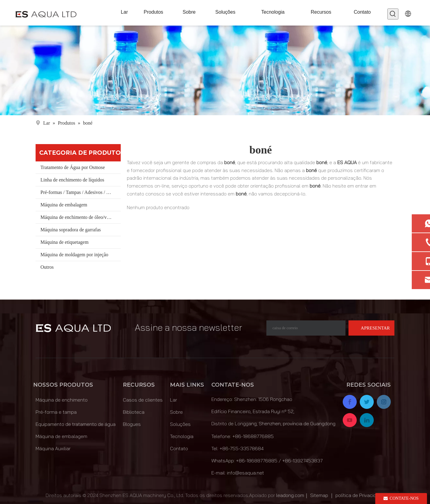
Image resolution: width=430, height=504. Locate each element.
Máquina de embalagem (64, 205)
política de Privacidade (360, 495)
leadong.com (290, 495)
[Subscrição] (371, 328)
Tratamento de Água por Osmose (73, 167)
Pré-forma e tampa (56, 412)
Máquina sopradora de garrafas (71, 230)
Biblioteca (134, 412)
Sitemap (319, 495)
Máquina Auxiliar (53, 448)
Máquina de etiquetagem (64, 242)
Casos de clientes (143, 400)
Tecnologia (182, 436)
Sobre (176, 412)
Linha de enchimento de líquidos (72, 180)
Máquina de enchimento (62, 400)
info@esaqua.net (245, 473)
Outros (47, 267)
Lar (173, 400)
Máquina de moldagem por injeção (74, 255)
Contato (179, 448)
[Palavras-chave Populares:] (393, 14)
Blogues (132, 424)
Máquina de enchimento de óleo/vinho (78, 217)
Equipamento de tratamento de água (76, 424)
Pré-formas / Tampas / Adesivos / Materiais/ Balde (81, 192)
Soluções (180, 424)
